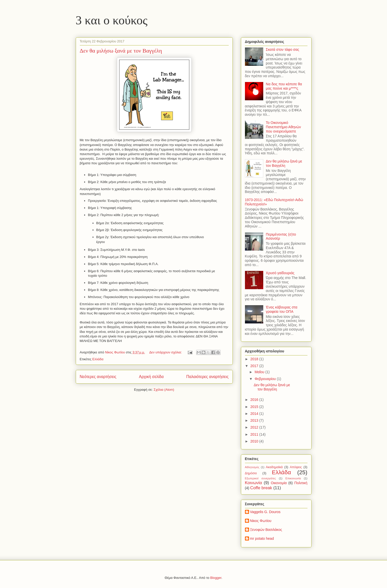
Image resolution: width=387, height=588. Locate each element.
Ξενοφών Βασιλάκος (266, 530)
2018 (255, 359)
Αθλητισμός (252, 467)
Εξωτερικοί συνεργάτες (260, 478)
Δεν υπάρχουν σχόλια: (166, 352)
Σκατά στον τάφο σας (282, 50)
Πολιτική (301, 483)
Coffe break (261, 488)
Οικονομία (279, 483)
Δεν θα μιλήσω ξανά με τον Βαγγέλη (121, 51)
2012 (255, 427)
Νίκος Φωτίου (261, 521)
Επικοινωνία (293, 478)
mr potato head (262, 538)
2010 (255, 441)
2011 (255, 434)
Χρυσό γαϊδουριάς (280, 273)
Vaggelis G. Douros (265, 512)
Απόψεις (296, 467)
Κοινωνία (253, 483)
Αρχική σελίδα (151, 377)
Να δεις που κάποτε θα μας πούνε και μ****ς (284, 86)
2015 (255, 407)
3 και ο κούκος (112, 20)
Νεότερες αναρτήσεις (98, 377)
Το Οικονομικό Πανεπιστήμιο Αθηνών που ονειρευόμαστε (283, 127)
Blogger (216, 578)
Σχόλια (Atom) (164, 390)
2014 (255, 414)
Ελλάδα (98, 359)
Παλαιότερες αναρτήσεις (207, 377)
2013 (255, 420)
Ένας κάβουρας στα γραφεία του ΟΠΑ (282, 309)
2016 (255, 400)
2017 (255, 366)
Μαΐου (260, 372)
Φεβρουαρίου (266, 379)
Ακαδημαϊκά (274, 467)
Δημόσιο (251, 473)
